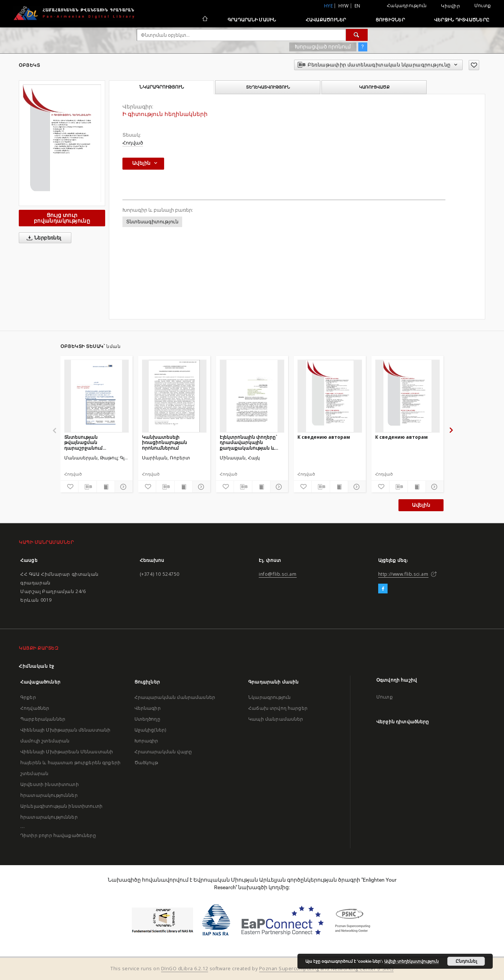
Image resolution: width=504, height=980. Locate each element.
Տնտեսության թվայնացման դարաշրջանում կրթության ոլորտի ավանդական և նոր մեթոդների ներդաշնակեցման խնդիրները (88, 442)
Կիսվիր (450, 6)
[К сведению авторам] (330, 396)
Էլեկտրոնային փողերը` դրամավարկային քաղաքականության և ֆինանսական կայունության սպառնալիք (252, 442)
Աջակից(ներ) (150, 730)
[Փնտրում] (357, 35)
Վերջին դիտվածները (462, 20)
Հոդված (133, 143)
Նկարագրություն (269, 697)
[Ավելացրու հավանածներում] (474, 65)
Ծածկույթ (146, 762)
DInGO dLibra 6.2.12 (185, 969)
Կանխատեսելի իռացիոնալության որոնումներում (164, 442)
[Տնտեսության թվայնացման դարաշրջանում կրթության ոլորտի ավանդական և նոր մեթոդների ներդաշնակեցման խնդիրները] (97, 396)
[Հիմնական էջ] (204, 20)
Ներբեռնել (43, 238)
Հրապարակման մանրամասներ (175, 697)
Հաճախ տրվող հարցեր (278, 708)
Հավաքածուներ (326, 20)
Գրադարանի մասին (252, 20)
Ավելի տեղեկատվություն (411, 961)
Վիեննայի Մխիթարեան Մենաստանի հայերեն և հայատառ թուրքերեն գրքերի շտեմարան (70, 762)
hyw (344, 6)
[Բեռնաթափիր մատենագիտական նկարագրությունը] (87, 487)
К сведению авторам (324, 437)
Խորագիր (146, 741)
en (358, 6)
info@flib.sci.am (278, 574)
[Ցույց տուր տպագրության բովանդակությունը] (106, 487)
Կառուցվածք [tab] (374, 87)
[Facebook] (383, 589)
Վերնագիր (148, 708)
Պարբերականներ (43, 719)
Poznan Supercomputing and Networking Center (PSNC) (326, 969)
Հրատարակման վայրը (163, 752)
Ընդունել (466, 961)
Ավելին (421, 505)
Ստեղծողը (147, 719)
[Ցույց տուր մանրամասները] (123, 487)
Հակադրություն (407, 5)
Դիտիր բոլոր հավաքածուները (58, 835)
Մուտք (483, 5)
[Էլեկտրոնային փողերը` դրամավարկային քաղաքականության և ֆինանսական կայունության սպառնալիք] (252, 396)
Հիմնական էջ (37, 666)
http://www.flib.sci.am (403, 574)
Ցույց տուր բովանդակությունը (62, 218)
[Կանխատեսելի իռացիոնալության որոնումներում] (174, 396)
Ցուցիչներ (390, 20)
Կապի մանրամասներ (276, 719)
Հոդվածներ (35, 708)
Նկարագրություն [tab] (162, 87)
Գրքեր (28, 697)
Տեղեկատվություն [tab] (268, 87)
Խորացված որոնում (323, 47)
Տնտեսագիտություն (152, 222)
